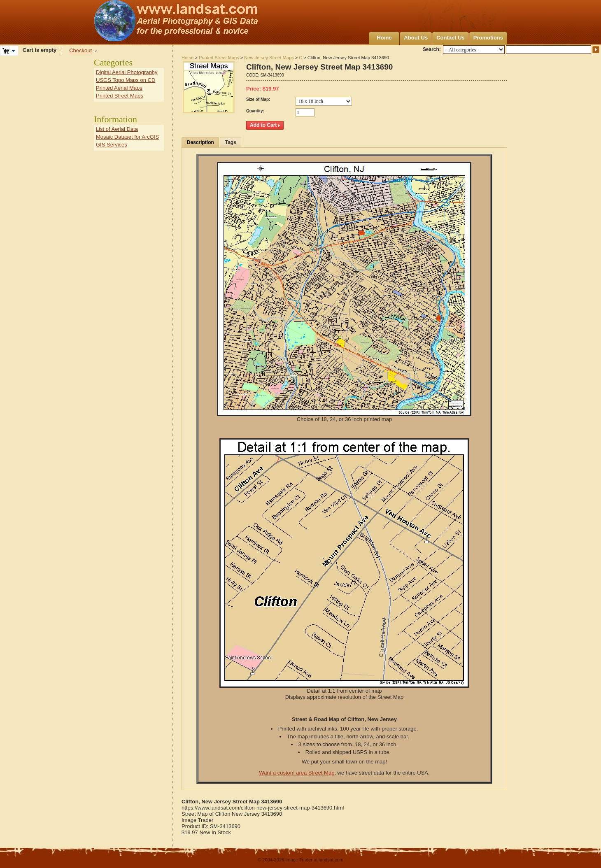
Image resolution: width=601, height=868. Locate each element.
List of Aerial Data (117, 129)
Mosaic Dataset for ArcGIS (127, 137)
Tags (231, 142)
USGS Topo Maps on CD (126, 80)
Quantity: (255, 111)
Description (200, 142)
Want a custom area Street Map (297, 773)
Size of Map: (258, 99)
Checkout (80, 50)
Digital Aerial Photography (127, 72)
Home (384, 38)
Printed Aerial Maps (119, 88)
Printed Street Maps (219, 58)
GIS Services (112, 145)
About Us (416, 38)
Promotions (488, 38)
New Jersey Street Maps (269, 58)
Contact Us (451, 38)
